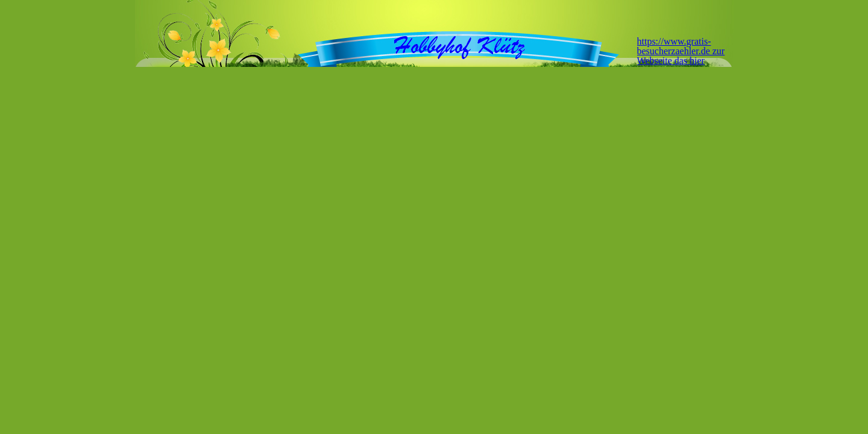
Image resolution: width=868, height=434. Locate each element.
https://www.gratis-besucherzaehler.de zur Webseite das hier (681, 51)
